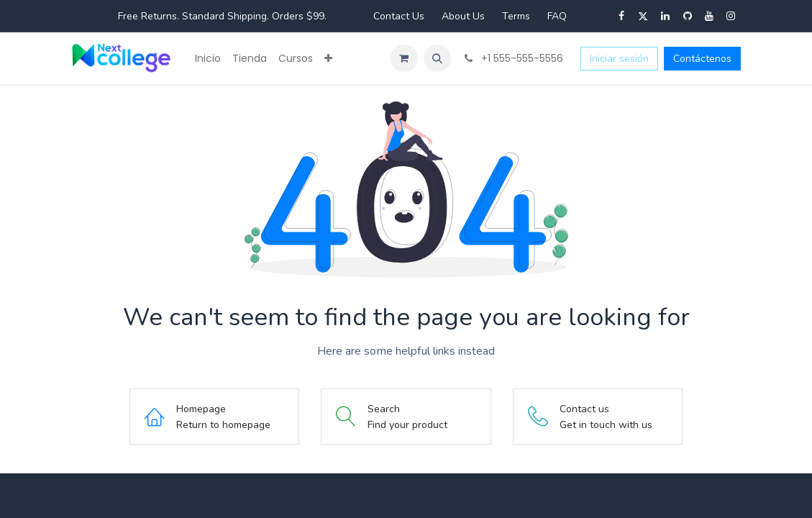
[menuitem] (208, 59)
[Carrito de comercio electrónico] (404, 58)
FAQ (557, 16)
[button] (437, 58)
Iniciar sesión (619, 59)
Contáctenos (702, 59)
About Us (463, 16)
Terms (516, 16)
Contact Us (399, 16)
